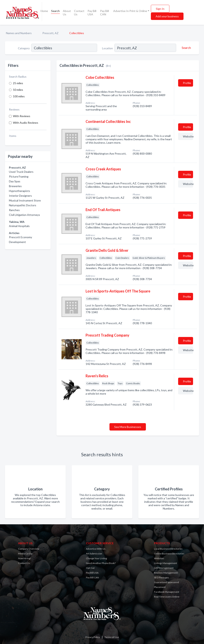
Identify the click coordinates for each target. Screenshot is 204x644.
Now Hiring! (25, 558)
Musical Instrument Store (25, 200)
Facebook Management (167, 592)
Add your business (167, 16)
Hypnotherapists (20, 191)
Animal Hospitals (19, 226)
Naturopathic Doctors (23, 205)
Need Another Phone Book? (101, 563)
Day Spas (15, 181)
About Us (67, 13)
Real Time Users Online (167, 597)
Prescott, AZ (50, 33)
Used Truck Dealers (21, 172)
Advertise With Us (96, 549)
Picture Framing (19, 176)
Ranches (14, 210)
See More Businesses (128, 427)
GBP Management (164, 568)
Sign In (160, 9)
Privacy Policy (93, 637)
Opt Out (90, 568)
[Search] (186, 48)
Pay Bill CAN (104, 13)
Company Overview (29, 549)
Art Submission (94, 554)
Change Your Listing (96, 558)
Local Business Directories (168, 549)
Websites (159, 558)
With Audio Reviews (26, 123)
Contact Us (79, 13)
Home (44, 11)
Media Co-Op (25, 554)
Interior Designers (20, 196)
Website (188, 136)
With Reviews (22, 116)
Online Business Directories (169, 554)
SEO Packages (162, 577)
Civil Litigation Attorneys (24, 215)
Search (55, 11)
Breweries (15, 186)
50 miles (18, 90)
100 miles (19, 96)
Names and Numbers (19, 33)
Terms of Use (112, 637)
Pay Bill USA (92, 13)
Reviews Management (166, 573)
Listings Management (165, 563)
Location (107, 48)
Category (24, 48)
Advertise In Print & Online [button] (130, 11)
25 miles (18, 83)
